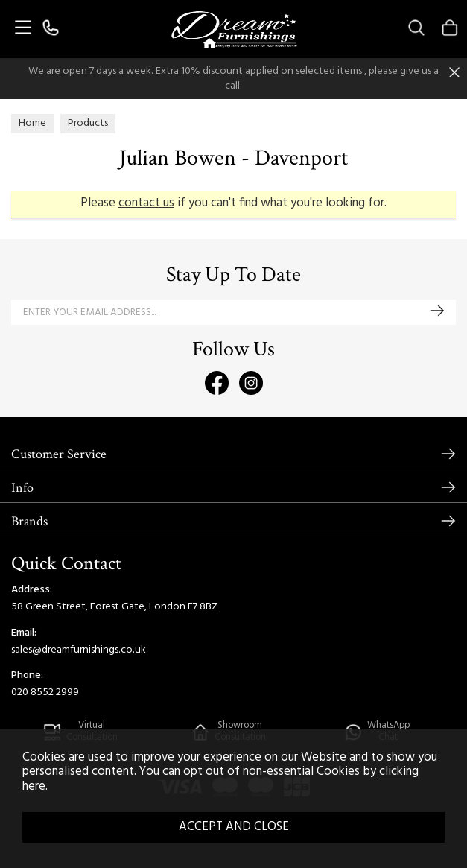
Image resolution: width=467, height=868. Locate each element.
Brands (29, 521)
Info (22, 488)
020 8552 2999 (45, 693)
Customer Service (59, 454)
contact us (146, 203)
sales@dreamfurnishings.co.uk (79, 650)
